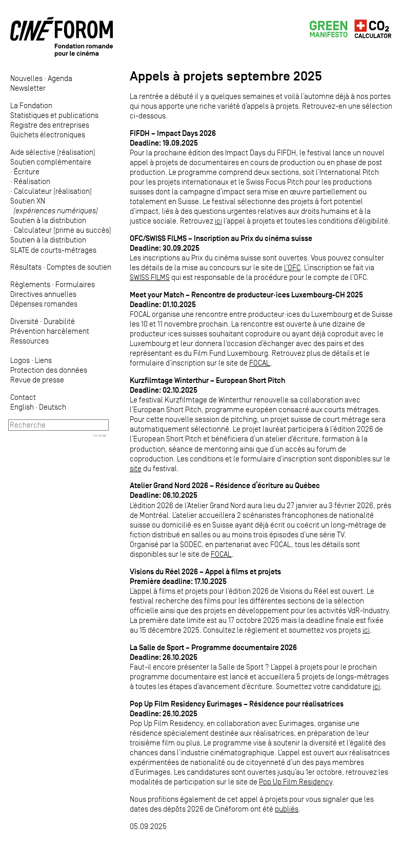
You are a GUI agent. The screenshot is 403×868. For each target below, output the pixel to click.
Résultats (26, 267)
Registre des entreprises (50, 125)
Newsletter (28, 88)
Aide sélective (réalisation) (53, 152)
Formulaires (75, 284)
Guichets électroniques (48, 135)
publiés (287, 809)
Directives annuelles (43, 294)
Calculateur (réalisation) (53, 191)
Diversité (24, 321)
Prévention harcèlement (50, 331)
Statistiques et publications (54, 115)
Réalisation (32, 181)
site (136, 468)
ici (218, 221)
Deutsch (53, 407)
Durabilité (59, 321)
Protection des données (49, 370)
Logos (20, 360)
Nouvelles (26, 78)
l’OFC (292, 267)
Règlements (30, 284)
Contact (23, 397)
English (22, 407)
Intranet (100, 435)
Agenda (60, 78)
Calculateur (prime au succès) (63, 230)
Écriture (27, 171)
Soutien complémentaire (51, 162)
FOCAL (260, 363)
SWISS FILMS (150, 277)
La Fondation (31, 105)
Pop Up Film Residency (296, 782)
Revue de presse (37, 380)
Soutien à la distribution (48, 220)
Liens (43, 360)
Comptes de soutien (79, 267)
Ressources (29, 341)
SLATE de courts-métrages (53, 250)
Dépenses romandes (44, 304)
